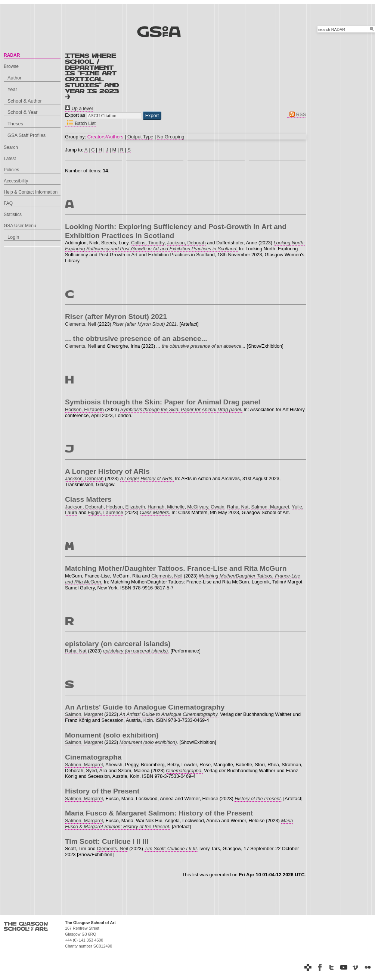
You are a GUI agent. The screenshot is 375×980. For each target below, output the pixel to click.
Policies (11, 170)
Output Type (140, 137)
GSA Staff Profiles (27, 135)
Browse (11, 66)
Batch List (80, 123)
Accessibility (16, 181)
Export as (75, 115)
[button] (152, 116)
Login (13, 237)
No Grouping (171, 137)
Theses (15, 124)
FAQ (8, 203)
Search (11, 147)
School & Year (22, 112)
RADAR (12, 55)
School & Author (25, 101)
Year (12, 89)
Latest (10, 159)
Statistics (13, 215)
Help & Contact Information (31, 192)
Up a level (79, 108)
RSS (297, 114)
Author (15, 78)
